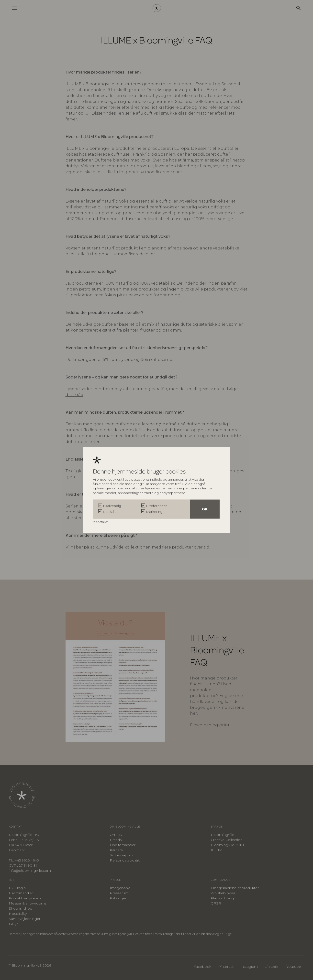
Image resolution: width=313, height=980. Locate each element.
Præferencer (157, 506)
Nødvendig (112, 506)
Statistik (109, 512)
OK (205, 509)
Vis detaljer (101, 522)
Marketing (154, 512)
